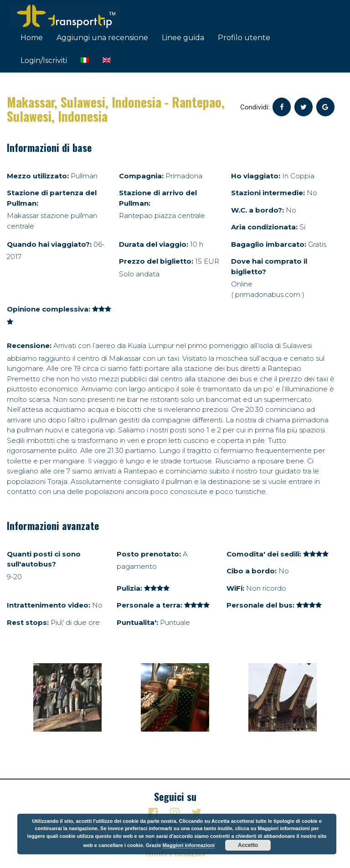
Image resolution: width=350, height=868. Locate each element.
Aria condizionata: (264, 227)
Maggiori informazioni (189, 845)
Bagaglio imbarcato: (269, 244)
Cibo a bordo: (252, 571)
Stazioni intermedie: (268, 193)
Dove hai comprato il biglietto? (269, 266)
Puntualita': (137, 622)
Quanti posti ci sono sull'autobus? (44, 559)
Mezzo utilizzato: (38, 176)
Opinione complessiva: (49, 309)
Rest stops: (28, 622)
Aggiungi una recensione (102, 38)
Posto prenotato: (149, 554)
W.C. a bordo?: (257, 210)
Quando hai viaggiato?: (49, 244)
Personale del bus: (260, 605)
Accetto (248, 845)
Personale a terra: (149, 605)
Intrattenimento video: (49, 605)
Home (32, 38)
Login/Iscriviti (44, 60)
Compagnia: (141, 176)
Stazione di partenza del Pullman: (52, 198)
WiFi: (235, 588)
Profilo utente (244, 38)
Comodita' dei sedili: (264, 554)
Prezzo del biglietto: (156, 261)
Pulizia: (129, 588)
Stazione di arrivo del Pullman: (158, 198)
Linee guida (183, 38)
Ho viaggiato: (256, 176)
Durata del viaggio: (154, 244)
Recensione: (29, 346)
